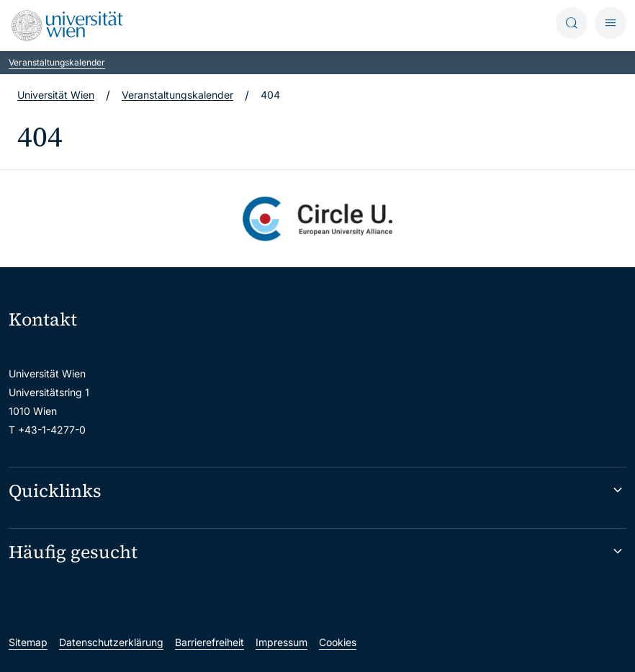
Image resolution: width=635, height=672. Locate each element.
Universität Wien (56, 95)
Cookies (338, 642)
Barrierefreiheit (210, 642)
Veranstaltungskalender (57, 62)
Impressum (282, 642)
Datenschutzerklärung (111, 642)
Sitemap (28, 642)
